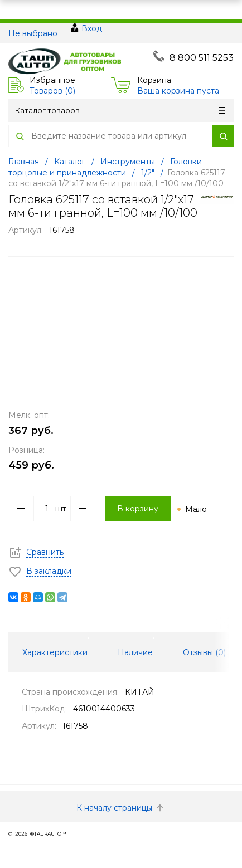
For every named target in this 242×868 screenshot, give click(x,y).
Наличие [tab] (135, 652)
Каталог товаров (120, 110)
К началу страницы (121, 808)
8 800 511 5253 (202, 58)
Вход (92, 28)
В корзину (138, 509)
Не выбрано (33, 33)
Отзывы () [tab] (204, 652)
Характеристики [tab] (55, 652)
